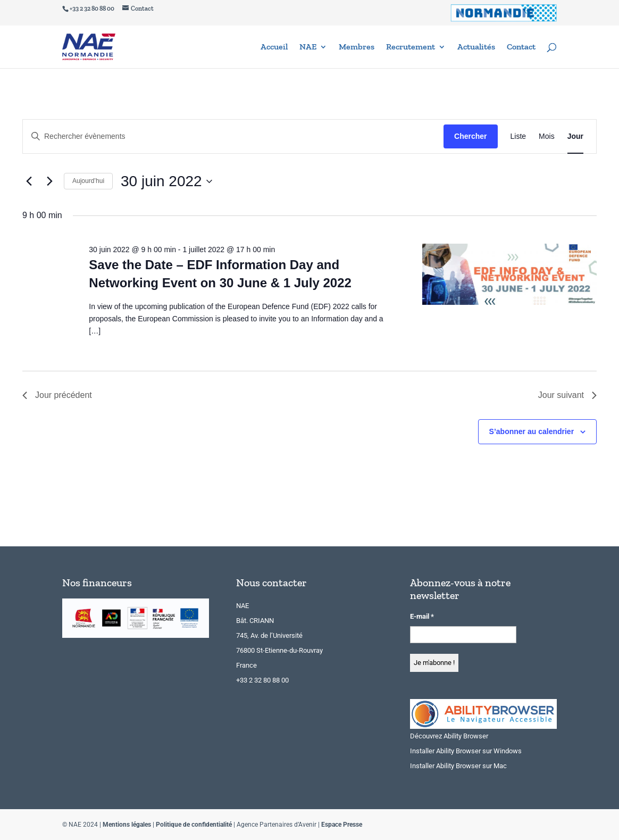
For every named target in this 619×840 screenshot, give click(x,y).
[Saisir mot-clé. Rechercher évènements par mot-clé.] (233, 136)
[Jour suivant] (49, 181)
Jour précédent (57, 395)
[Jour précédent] (29, 181)
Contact (521, 47)
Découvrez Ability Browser (449, 736)
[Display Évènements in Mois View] (547, 136)
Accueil (274, 47)
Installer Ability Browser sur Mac (458, 766)
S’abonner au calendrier (532, 431)
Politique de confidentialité (194, 825)
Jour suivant (567, 395)
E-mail (422, 616)
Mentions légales (127, 825)
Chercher (470, 136)
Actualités (476, 47)
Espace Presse (342, 825)
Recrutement (411, 47)
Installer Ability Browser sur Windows (466, 751)
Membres (357, 47)
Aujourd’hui (88, 181)
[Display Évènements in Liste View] (518, 136)
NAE (308, 47)
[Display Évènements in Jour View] (575, 136)
